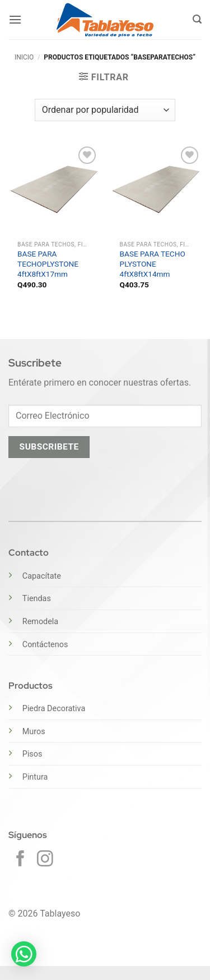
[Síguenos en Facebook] (20, 860)
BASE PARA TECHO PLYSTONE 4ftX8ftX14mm (153, 264)
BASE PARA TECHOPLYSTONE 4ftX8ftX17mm (48, 264)
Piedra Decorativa (54, 709)
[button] (15, 19)
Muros (34, 732)
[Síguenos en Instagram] (45, 860)
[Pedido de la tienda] (105, 110)
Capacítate (42, 576)
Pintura (35, 777)
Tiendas (37, 599)
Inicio (24, 57)
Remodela (40, 622)
